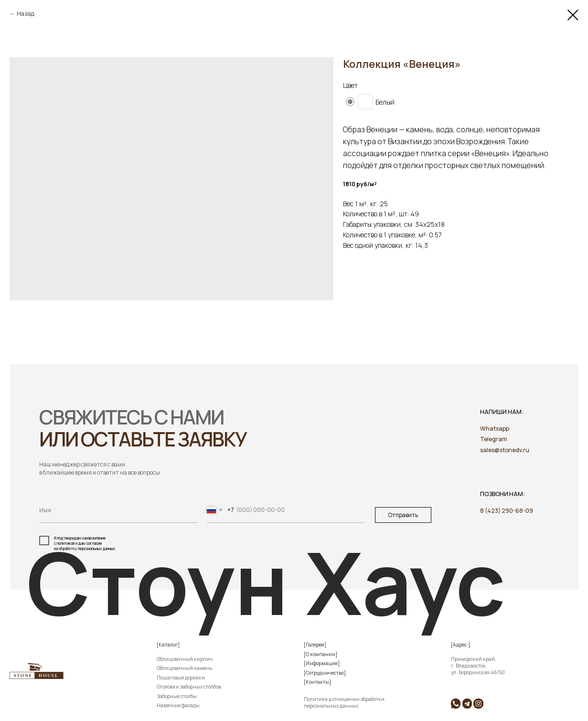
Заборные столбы (177, 696)
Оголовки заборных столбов (189, 687)
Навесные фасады (178, 705)
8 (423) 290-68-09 (507, 511)
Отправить (403, 515)
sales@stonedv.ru (505, 450)
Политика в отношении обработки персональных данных (344, 702)
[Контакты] (317, 682)
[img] (467, 704)
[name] (118, 510)
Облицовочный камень (184, 668)
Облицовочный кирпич (185, 659)
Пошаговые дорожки (181, 678)
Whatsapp (495, 429)
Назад (26, 14)
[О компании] (321, 654)
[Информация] (322, 663)
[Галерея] (315, 645)
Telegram (494, 439)
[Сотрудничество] (325, 673)
